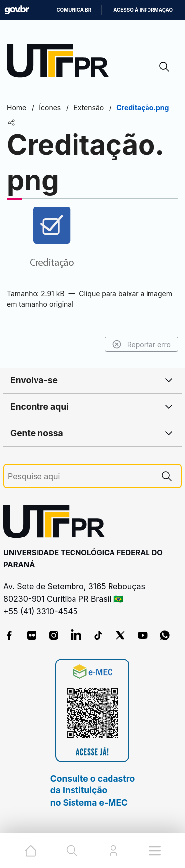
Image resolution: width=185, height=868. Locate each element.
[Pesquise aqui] (80, 476)
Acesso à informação (143, 10)
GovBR (17, 10)
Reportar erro (141, 344)
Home (17, 107)
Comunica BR (74, 10)
